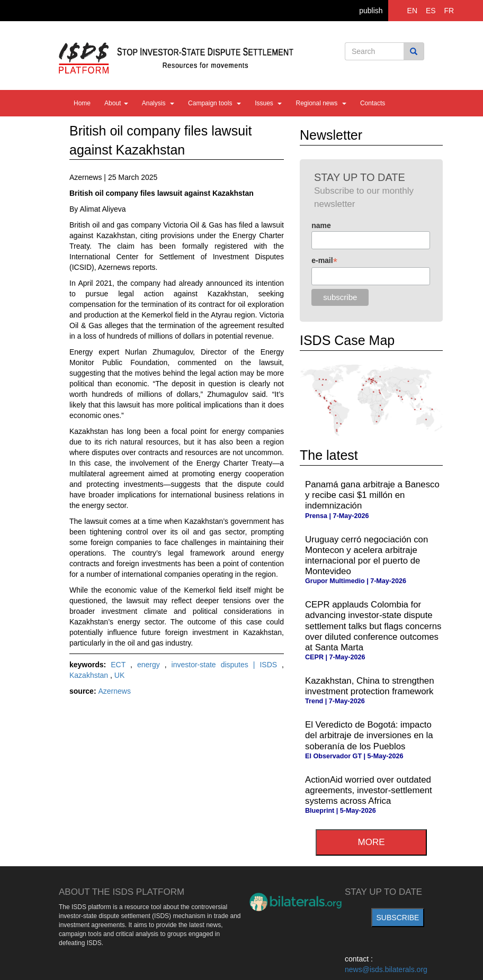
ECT (120, 665)
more (372, 842)
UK (119, 675)
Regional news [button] (321, 103)
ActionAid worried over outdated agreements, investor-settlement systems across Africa (369, 790)
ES (431, 11)
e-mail (324, 261)
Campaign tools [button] (214, 103)
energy (151, 665)
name (321, 225)
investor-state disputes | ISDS (227, 665)
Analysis (158, 103)
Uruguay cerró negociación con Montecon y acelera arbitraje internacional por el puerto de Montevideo (366, 555)
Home (82, 103)
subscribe (398, 918)
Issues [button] (268, 103)
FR (449, 11)
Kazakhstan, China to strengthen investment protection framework (369, 686)
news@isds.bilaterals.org (386, 969)
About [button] (116, 103)
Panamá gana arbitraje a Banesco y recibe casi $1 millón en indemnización (372, 495)
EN (412, 11)
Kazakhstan (90, 675)
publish (371, 11)
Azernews (114, 691)
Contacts (373, 103)
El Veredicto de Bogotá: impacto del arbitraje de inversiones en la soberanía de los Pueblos (369, 735)
